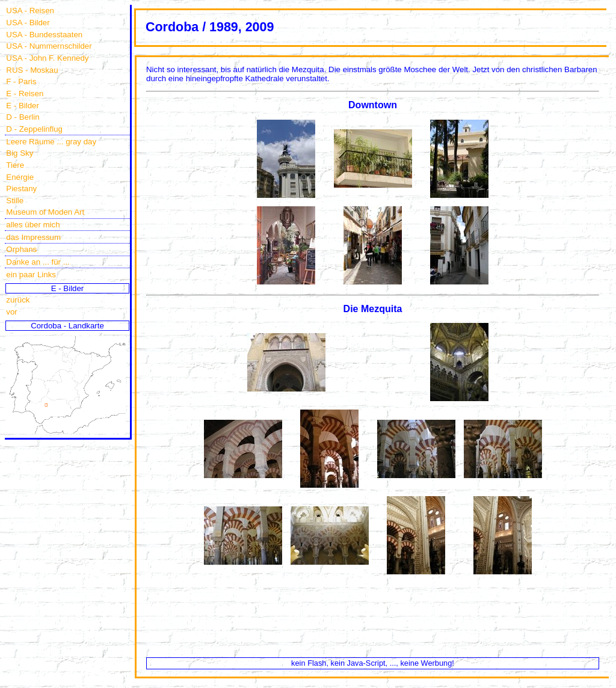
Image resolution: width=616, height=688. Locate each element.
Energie (20, 177)
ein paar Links (31, 275)
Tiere (15, 165)
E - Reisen (25, 94)
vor (11, 312)
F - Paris (21, 81)
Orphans (21, 249)
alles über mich (33, 225)
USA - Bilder (28, 23)
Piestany (21, 189)
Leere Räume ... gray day (51, 142)
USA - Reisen (30, 11)
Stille (15, 201)
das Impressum (33, 237)
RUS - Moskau (32, 70)
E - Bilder (23, 106)
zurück (18, 300)
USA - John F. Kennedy (47, 58)
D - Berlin (23, 117)
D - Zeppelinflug (34, 129)
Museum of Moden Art (45, 212)
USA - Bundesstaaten (44, 35)
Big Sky (20, 153)
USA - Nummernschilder (49, 46)
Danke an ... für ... (38, 262)
